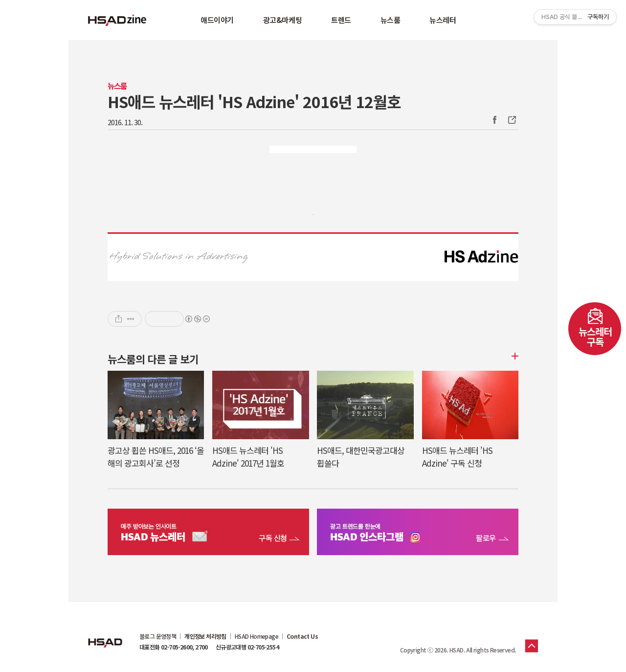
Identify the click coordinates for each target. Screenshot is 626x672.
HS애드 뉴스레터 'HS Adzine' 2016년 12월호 (254, 101)
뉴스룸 (391, 20)
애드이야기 (217, 20)
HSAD (105, 635)
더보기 (514, 356)
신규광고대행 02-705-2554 (247, 647)
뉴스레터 (443, 20)
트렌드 (341, 20)
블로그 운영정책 (158, 636)
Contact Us (302, 636)
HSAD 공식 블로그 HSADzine (117, 20)
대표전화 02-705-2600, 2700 (174, 647)
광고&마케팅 (282, 20)
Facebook (494, 120)
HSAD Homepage (257, 636)
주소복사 (511, 120)
